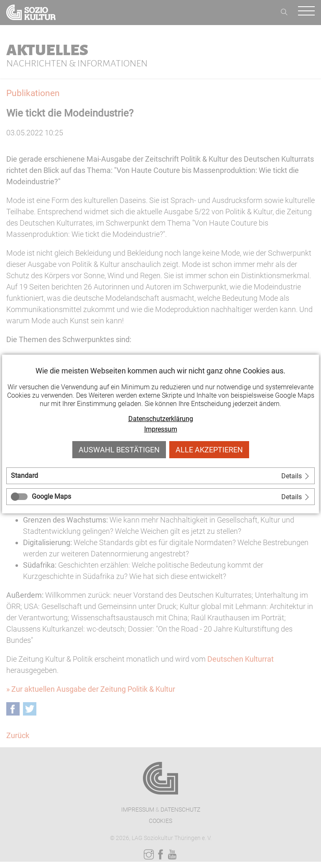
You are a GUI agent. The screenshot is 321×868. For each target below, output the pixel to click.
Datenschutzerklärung (161, 419)
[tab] (160, 476)
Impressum (161, 429)
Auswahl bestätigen (119, 450)
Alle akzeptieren (209, 450)
